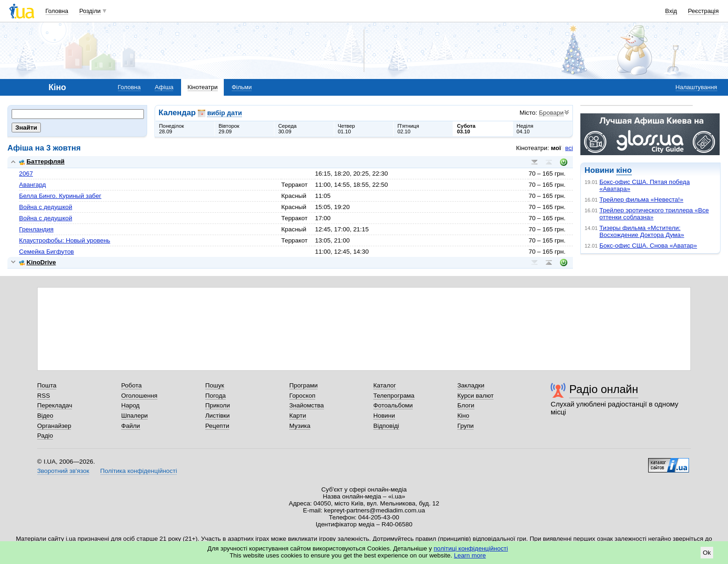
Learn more (470, 555)
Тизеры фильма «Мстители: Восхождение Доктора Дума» (642, 231)
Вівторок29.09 (229, 129)
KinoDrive (37, 262)
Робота (131, 385)
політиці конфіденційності (471, 548)
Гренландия (36, 229)
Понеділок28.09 (172, 129)
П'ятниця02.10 (408, 129)
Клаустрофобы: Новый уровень (65, 240)
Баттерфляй (42, 161)
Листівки (218, 416)
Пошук (215, 385)
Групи (465, 426)
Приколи (218, 405)
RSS (44, 396)
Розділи (90, 11)
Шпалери (134, 416)
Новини (384, 416)
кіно (624, 170)
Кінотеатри (203, 87)
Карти (298, 416)
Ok (707, 553)
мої (556, 148)
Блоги (466, 405)
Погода (215, 396)
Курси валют (475, 396)
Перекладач (55, 405)
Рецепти (217, 426)
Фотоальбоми (393, 405)
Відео (45, 416)
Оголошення (139, 396)
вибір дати (224, 113)
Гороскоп (302, 396)
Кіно (463, 416)
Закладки (471, 385)
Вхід (671, 11)
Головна (57, 11)
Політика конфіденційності (139, 471)
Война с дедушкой (45, 207)
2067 (26, 174)
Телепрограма (394, 396)
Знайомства (307, 405)
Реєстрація (703, 11)
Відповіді (386, 426)
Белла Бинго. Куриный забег (60, 196)
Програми (303, 385)
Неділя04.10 (525, 129)
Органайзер (54, 426)
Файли (131, 426)
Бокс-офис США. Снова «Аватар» (648, 246)
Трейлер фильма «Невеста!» (641, 200)
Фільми (242, 87)
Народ (130, 405)
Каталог (385, 385)
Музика (300, 426)
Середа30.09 (287, 129)
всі (569, 148)
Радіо (45, 436)
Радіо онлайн (604, 389)
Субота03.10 (466, 129)
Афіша (164, 87)
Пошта (47, 385)
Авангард (32, 185)
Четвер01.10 (347, 129)
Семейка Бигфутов (46, 252)
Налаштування (696, 87)
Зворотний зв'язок (63, 471)
